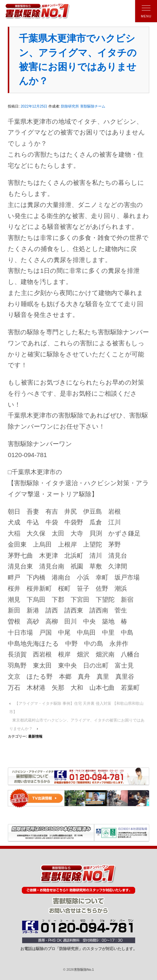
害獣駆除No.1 (84, 970)
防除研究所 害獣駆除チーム (83, 106)
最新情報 (35, 736)
